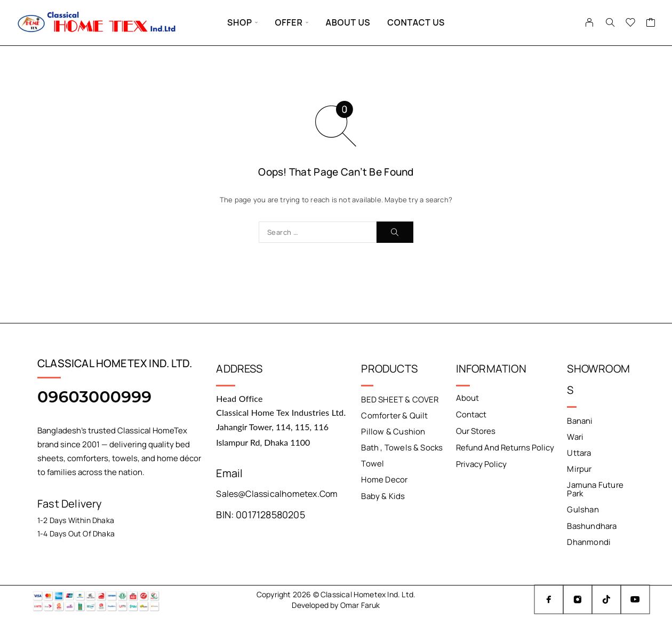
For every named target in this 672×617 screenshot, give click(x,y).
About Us (348, 22)
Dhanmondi (589, 541)
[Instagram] (578, 599)
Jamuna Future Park (595, 489)
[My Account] (590, 22)
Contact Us (416, 22)
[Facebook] (549, 599)
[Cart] (651, 23)
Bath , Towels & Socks (402, 448)
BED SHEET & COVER (400, 400)
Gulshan (583, 509)
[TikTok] (606, 599)
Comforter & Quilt (394, 416)
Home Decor (384, 480)
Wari (575, 437)
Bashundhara (592, 525)
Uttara (579, 453)
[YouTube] (635, 599)
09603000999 (94, 397)
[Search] (610, 22)
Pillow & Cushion (393, 432)
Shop (240, 22)
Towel (373, 464)
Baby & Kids (383, 496)
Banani (580, 421)
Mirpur (579, 469)
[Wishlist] (631, 23)
